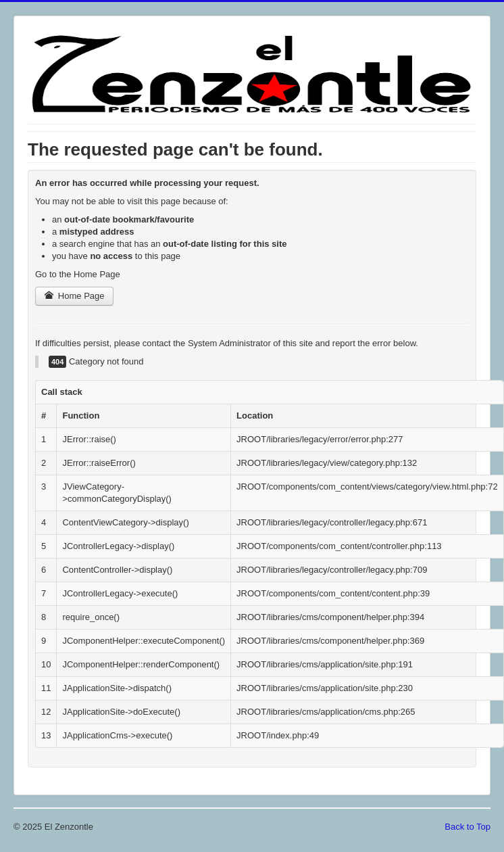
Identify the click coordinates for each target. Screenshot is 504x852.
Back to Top (468, 827)
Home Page (74, 296)
